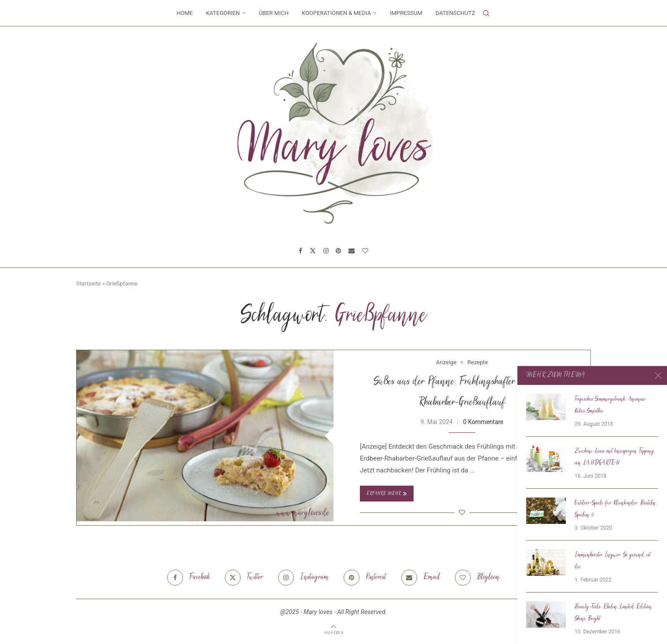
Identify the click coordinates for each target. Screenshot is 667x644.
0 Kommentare (483, 422)
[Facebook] (301, 251)
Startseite (88, 284)
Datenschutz (455, 13)
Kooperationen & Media (336, 13)
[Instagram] (326, 251)
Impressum (406, 13)
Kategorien (223, 13)
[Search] (486, 13)
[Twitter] (313, 251)
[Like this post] (462, 512)
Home (185, 13)
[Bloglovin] (365, 251)
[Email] (352, 251)
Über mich (274, 13)
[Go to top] (333, 633)
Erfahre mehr (387, 494)
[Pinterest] (338, 251)
